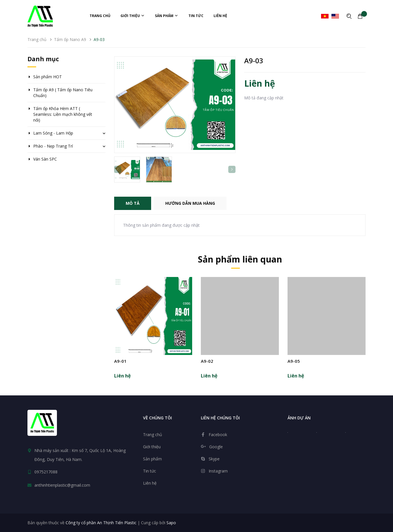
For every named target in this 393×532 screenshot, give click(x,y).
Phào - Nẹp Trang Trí (53, 146)
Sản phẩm (167, 16)
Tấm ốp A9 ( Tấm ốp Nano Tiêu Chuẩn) (63, 93)
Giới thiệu (133, 16)
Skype (214, 459)
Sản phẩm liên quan (240, 259)
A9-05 (294, 361)
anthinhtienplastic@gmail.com (62, 485)
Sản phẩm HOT (48, 77)
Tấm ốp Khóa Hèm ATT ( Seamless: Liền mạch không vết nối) (63, 114)
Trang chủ (100, 16)
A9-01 (120, 361)
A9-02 (207, 361)
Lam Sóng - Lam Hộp (53, 133)
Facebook (218, 435)
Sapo (171, 523)
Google (216, 447)
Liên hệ (220, 16)
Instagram (218, 471)
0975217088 (46, 472)
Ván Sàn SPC (45, 159)
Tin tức (196, 16)
